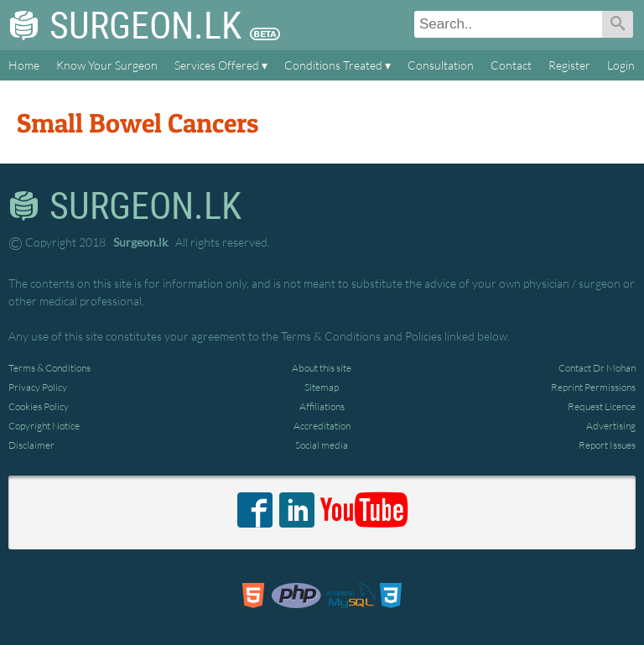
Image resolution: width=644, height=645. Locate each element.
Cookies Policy (39, 406)
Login (621, 65)
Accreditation (322, 426)
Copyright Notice (44, 426)
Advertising (611, 426)
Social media (322, 445)
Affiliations (322, 406)
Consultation (441, 65)
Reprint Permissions (593, 387)
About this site (322, 368)
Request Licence (602, 406)
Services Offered (217, 65)
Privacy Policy (38, 387)
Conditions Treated (333, 65)
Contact (511, 65)
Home (24, 65)
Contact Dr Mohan (597, 368)
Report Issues (607, 445)
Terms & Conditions (49, 368)
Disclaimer (31, 445)
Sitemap (322, 387)
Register (569, 65)
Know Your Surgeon (107, 65)
